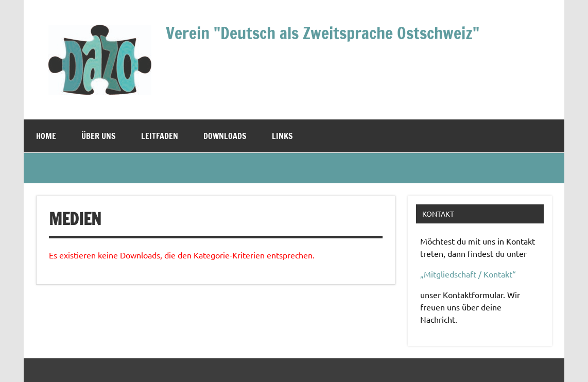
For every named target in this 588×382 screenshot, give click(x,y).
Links (282, 136)
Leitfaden (160, 136)
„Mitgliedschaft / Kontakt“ (468, 274)
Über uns (99, 136)
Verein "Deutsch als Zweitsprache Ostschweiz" (323, 33)
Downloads (225, 136)
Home (46, 136)
